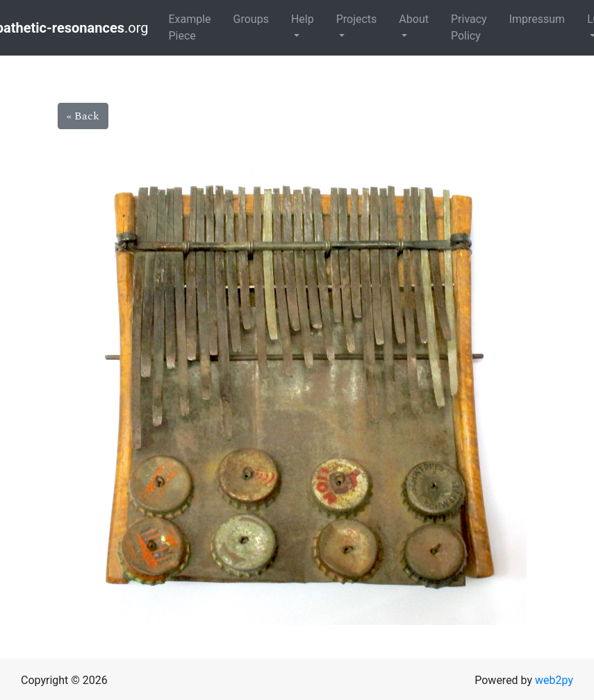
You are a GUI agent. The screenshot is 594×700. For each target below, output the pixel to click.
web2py (554, 680)
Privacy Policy (469, 27)
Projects (357, 19)
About (414, 19)
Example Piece (189, 27)
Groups (251, 19)
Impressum (537, 19)
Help (303, 19)
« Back (83, 116)
